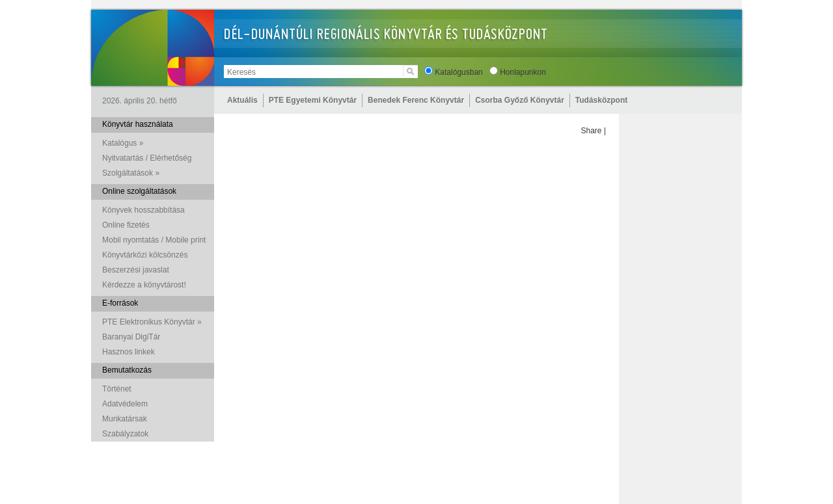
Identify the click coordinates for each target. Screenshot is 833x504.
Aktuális (242, 100)
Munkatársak (125, 419)
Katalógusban (458, 72)
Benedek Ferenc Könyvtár (416, 100)
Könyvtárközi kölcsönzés (145, 255)
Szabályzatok (125, 434)
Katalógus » (123, 143)
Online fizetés (126, 225)
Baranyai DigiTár (131, 337)
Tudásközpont (601, 100)
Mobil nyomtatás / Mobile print (154, 240)
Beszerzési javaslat (136, 270)
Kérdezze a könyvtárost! (144, 285)
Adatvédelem (125, 404)
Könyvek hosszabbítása (143, 210)
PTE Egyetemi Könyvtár (313, 100)
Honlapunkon (523, 72)
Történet (117, 389)
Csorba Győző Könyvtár (520, 100)
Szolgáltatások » (131, 173)
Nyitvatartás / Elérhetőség (147, 158)
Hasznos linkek (129, 352)
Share (592, 131)
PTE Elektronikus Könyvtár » (152, 322)
